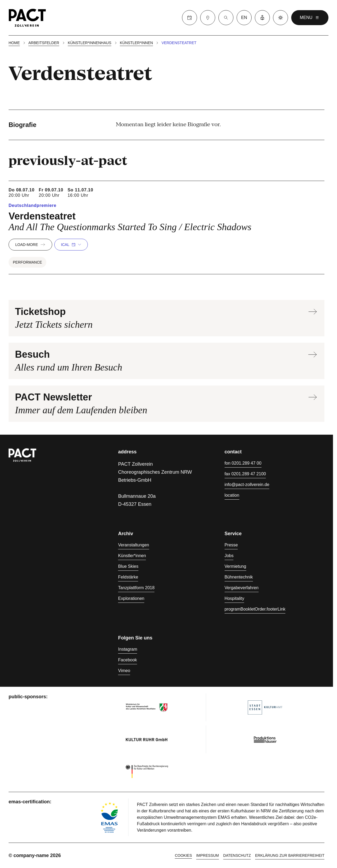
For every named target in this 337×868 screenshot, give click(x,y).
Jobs (229, 556)
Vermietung (235, 566)
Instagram (128, 649)
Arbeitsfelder (44, 43)
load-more (30, 245)
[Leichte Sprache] (262, 18)
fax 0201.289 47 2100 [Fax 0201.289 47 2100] (245, 474)
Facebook (127, 660)
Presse (231, 545)
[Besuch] (208, 18)
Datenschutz (237, 855)
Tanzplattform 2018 (136, 588)
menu (310, 18)
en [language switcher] (244, 18)
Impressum (208, 855)
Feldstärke (128, 577)
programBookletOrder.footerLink (255, 609)
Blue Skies (128, 566)
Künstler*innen (137, 43)
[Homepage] (27, 18)
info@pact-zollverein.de (247, 485)
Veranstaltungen (134, 545)
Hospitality (234, 598)
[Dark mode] (281, 18)
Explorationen (131, 598)
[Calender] (190, 18)
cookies (183, 855)
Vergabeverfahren (242, 588)
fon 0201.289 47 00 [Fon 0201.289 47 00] (243, 463)
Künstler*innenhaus (90, 43)
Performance (27, 262)
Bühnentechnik (239, 577)
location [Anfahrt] (232, 495)
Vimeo (124, 671)
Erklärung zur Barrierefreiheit (290, 855)
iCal (71, 245)
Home (14, 43)
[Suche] (226, 18)
